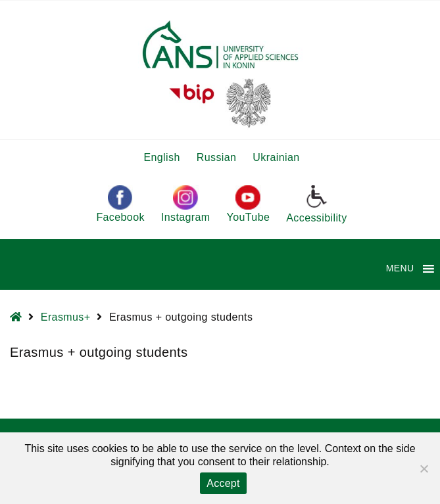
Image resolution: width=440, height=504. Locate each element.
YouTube (249, 204)
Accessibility (316, 204)
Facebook (120, 204)
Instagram (186, 204)
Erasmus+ (66, 317)
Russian (217, 157)
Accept (223, 483)
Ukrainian (276, 157)
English (161, 157)
